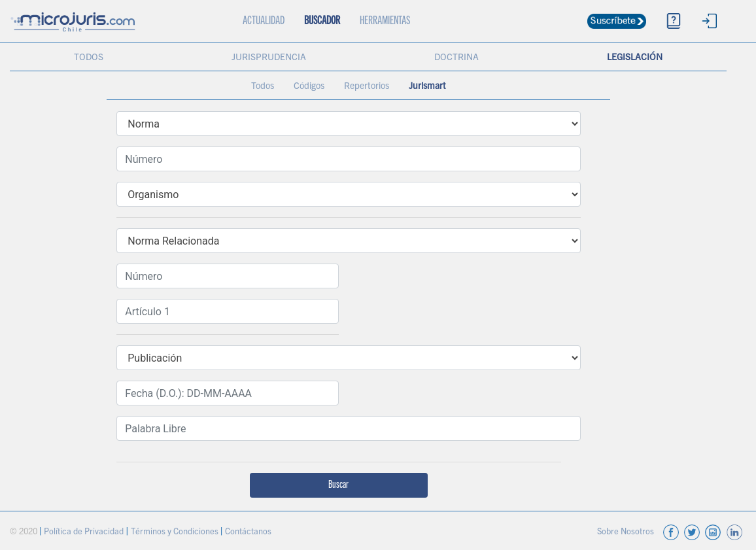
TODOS (89, 58)
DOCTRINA (456, 58)
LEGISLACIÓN (635, 58)
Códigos (309, 87)
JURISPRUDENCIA (269, 58)
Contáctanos (248, 533)
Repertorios (367, 87)
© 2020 (25, 533)
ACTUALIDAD (268, 14)
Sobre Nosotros (627, 533)
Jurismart (427, 87)
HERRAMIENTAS (385, 22)
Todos (263, 87)
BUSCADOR (322, 22)
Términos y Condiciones (176, 533)
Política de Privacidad (85, 533)
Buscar (338, 485)
